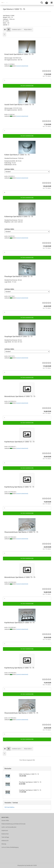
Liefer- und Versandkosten (9, 827)
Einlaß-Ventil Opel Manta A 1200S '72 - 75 (19, 54)
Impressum (5, 830)
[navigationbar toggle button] (52, 2)
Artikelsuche (5, 841)
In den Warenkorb (27, 86)
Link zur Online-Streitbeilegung (10, 847)
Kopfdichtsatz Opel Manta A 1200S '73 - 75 (19, 623)
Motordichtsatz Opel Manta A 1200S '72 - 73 (20, 396)
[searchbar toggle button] (42, 2)
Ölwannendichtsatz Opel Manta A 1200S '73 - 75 (21, 713)
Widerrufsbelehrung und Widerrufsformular (13, 824)
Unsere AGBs (5, 820)
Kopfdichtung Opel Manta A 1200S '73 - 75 (19, 668)
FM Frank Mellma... (10, 807)
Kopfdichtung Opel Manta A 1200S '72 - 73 (19, 487)
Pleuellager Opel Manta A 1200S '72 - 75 (18, 276)
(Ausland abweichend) (22, 66)
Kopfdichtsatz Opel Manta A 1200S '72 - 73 (19, 442)
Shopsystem (21, 865)
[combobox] (17, 30)
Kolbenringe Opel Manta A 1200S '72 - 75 (19, 217)
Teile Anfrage (5, 837)
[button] (5, 30)
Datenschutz (5, 834)
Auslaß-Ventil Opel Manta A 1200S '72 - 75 (19, 105)
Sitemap (4, 844)
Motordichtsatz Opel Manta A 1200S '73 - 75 (20, 577)
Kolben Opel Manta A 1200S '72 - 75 (17, 155)
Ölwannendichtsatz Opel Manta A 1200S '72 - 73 (21, 532)
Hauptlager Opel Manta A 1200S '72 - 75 (18, 336)
